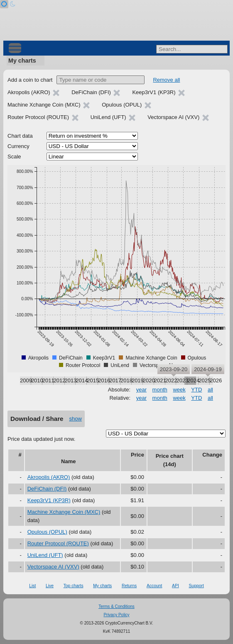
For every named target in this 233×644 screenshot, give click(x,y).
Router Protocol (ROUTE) (58, 543)
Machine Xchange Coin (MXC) (64, 512)
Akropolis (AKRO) (49, 477)
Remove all (166, 80)
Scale (14, 157)
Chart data (20, 136)
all (210, 390)
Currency (18, 146)
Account (155, 586)
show (76, 419)
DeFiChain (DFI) (47, 489)
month (160, 390)
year (141, 390)
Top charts (74, 586)
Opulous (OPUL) (47, 532)
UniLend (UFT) (45, 555)
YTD (196, 390)
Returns (129, 586)
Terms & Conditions (116, 606)
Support (196, 586)
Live (50, 586)
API (175, 586)
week (179, 390)
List (32, 586)
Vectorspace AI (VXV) (53, 567)
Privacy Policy (116, 615)
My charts (22, 61)
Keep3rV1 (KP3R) (49, 500)
